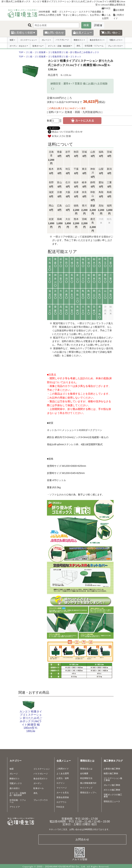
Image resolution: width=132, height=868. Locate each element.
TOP (21, 52)
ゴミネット (76, 57)
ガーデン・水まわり (18, 46)
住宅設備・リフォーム (94, 46)
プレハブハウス (114, 46)
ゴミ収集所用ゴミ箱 (58, 52)
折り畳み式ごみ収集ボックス (85, 52)
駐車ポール (37, 46)
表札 (78, 46)
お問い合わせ (54, 33)
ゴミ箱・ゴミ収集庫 (36, 52)
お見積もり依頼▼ (23, 33)
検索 (86, 25)
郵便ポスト (78, 40)
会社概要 (119, 10)
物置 (12, 40)
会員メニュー (83, 33)
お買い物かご (111, 33)
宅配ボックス (115, 40)
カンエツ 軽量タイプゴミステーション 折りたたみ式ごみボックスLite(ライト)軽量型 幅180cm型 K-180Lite (31, 721)
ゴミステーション (28, 40)
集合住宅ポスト (96, 40)
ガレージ (45, 40)
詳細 (97, 25)
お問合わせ (82, 839)
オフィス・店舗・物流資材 (59, 46)
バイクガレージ (62, 40)
